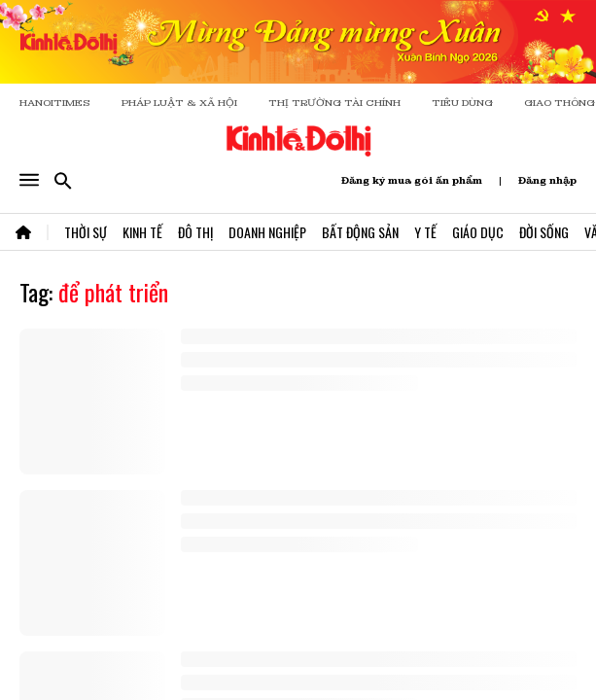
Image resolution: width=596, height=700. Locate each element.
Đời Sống (544, 232)
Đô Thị (195, 232)
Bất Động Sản (360, 232)
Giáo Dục (478, 232)
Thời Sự (86, 232)
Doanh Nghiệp (267, 232)
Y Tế (425, 232)
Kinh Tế (142, 232)
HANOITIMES (55, 103)
